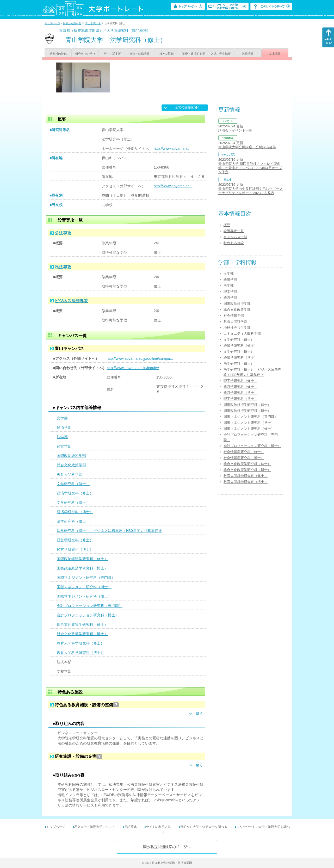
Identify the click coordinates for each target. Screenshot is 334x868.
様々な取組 (167, 54)
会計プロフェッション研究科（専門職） (90, 606)
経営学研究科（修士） (75, 540)
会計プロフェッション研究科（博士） (88, 615)
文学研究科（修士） (73, 484)
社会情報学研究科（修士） (244, 452)
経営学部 (64, 446)
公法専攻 (63, 233)
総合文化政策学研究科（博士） (82, 634)
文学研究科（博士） (73, 503)
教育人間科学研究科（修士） (81, 643)
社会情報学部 (234, 316)
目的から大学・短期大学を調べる (204, 827)
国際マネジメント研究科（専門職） (86, 578)
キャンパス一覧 (235, 237)
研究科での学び (85, 54)
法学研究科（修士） (73, 521)
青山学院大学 (93, 23)
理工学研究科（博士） (240, 399)
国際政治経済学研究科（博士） (82, 568)
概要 (227, 225)
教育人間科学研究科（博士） (81, 653)
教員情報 (248, 54)
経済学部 (64, 427)
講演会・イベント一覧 (235, 130)
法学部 (62, 437)
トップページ (52, 23)
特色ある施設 (234, 243)
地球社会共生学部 (237, 328)
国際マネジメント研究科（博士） (84, 587)
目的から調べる (72, 23)
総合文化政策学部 (71, 465)
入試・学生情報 (221, 54)
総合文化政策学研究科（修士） (82, 624)
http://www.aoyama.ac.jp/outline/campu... (140, 358)
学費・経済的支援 (194, 54)
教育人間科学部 (70, 474)
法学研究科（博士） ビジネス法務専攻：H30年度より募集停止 (109, 531)
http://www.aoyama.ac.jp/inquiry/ (133, 368)
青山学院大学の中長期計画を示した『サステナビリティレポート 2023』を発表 (250, 191)
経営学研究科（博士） (75, 549)
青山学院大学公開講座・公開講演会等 (247, 147)
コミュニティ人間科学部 (242, 334)
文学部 (62, 418)
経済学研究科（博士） (75, 512)
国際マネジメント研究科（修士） (84, 596)
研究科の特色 (58, 54)
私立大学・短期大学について (95, 827)
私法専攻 (63, 267)
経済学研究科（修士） (75, 493)
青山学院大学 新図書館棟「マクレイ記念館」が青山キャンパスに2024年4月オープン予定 (250, 168)
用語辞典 (131, 827)
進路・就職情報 (140, 54)
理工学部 (230, 292)
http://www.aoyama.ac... (173, 148)
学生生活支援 (112, 54)
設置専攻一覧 (234, 231)
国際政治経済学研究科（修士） (82, 559)
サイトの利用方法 (158, 827)
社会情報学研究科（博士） (244, 458)
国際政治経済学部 (71, 456)
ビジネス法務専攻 (71, 301)
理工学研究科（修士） (240, 381)
